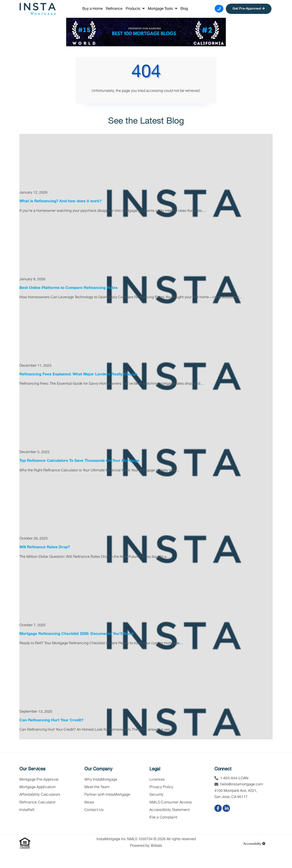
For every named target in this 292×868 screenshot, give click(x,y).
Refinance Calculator (37, 803)
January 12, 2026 (33, 193)
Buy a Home (93, 9)
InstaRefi (27, 810)
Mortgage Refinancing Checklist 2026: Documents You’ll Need (76, 634)
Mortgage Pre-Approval (39, 780)
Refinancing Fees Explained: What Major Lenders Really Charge (78, 374)
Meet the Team (97, 788)
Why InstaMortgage (101, 780)
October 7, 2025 (33, 625)
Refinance (114, 9)
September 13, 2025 (36, 712)
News (89, 803)
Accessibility (254, 844)
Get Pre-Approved (249, 9)
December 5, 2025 (34, 453)
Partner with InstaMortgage (107, 795)
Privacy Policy (161, 788)
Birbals (157, 846)
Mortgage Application (38, 788)
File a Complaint (163, 818)
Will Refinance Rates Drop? (45, 547)
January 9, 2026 (32, 279)
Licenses (157, 780)
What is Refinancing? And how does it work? (60, 201)
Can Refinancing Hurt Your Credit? (51, 720)
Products (135, 9)
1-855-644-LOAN (234, 779)
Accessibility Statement (169, 810)
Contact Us (94, 810)
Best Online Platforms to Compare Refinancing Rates (68, 288)
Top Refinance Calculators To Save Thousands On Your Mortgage (79, 461)
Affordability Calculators (40, 795)
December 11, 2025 (35, 366)
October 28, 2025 (34, 539)
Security (156, 795)
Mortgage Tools (163, 9)
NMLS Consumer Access (171, 803)
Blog (184, 9)
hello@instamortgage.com (242, 785)
